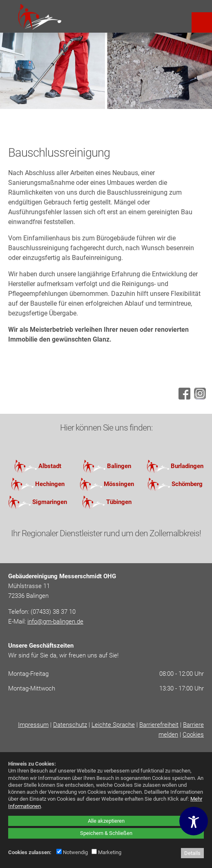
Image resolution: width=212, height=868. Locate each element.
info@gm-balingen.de (55, 622)
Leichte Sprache (113, 725)
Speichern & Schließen (106, 833)
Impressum (33, 725)
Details (192, 853)
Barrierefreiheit (159, 725)
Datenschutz (70, 725)
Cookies (193, 735)
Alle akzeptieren (106, 821)
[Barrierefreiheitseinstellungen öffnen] (194, 821)
